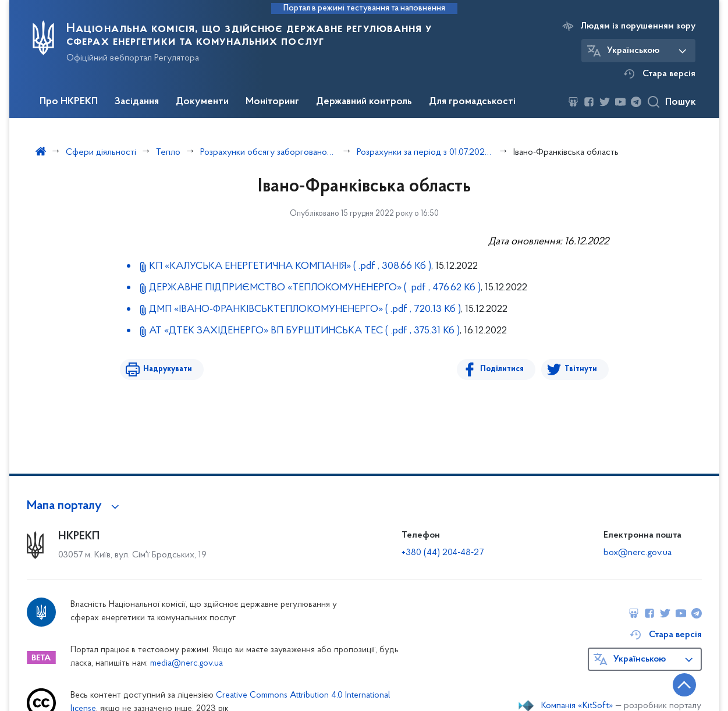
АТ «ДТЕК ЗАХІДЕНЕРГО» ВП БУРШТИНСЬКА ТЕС (304, 331)
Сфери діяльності (101, 152)
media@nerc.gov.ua (187, 664)
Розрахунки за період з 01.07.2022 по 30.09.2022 (425, 152)
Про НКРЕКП (69, 102)
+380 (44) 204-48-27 (443, 553)
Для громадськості (472, 102)
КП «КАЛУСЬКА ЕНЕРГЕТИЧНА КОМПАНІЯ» (290, 266)
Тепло (168, 152)
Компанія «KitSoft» (577, 706)
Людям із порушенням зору (638, 26)
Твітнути (581, 369)
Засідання (137, 102)
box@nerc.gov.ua (638, 553)
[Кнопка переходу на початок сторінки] (684, 685)
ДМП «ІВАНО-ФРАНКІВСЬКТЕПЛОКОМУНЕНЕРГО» (305, 309)
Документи (202, 102)
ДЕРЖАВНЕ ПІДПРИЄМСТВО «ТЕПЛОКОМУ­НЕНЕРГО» (315, 288)
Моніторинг (272, 102)
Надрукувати (168, 369)
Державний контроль (364, 102)
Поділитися (502, 369)
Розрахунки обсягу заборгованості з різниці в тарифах (269, 152)
